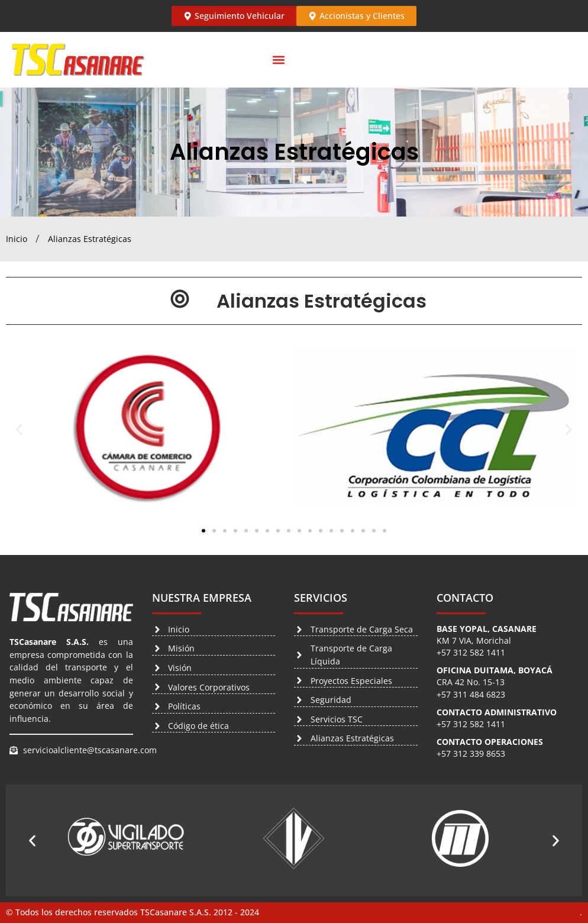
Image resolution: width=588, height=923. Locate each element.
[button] (278, 60)
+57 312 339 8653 (471, 753)
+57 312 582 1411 (471, 652)
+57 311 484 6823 (471, 694)
